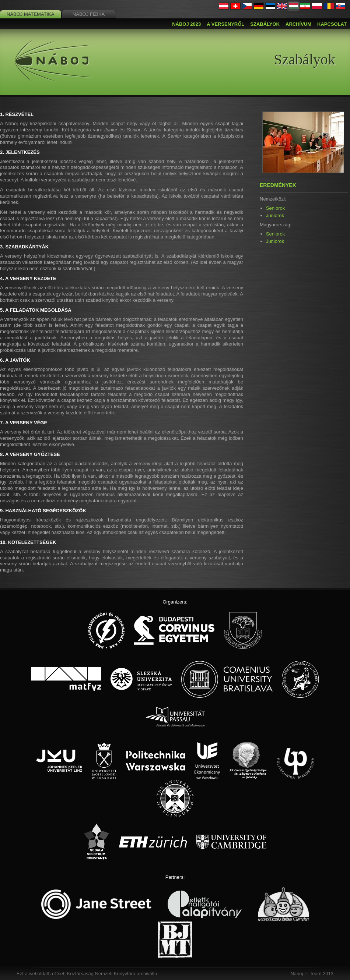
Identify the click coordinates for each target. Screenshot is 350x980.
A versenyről (225, 24)
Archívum (298, 24)
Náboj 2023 (186, 24)
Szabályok (265, 24)
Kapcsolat (332, 24)
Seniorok (275, 208)
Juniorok (275, 215)
